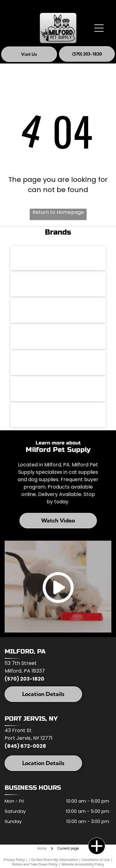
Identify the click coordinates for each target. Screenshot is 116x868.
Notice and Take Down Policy (35, 864)
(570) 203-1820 (24, 679)
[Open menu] (99, 28)
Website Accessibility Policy (83, 864)
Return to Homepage (58, 212)
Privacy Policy (14, 860)
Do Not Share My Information (55, 860)
